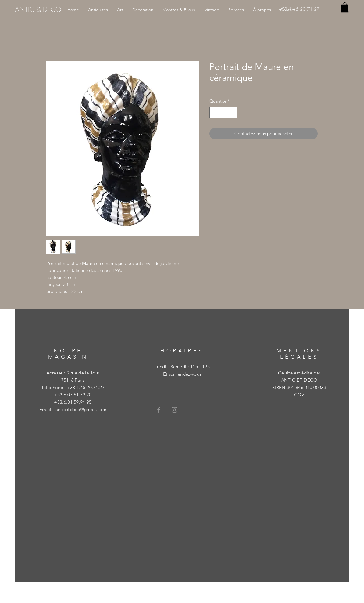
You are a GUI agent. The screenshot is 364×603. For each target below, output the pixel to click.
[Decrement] (214, 112)
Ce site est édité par (299, 373)
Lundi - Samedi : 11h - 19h (182, 367)
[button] (345, 7)
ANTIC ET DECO (299, 380)
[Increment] (233, 112)
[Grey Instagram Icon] (174, 410)
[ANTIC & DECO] (38, 9)
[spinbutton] (223, 112)
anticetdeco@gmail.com (81, 409)
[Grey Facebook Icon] (159, 410)
